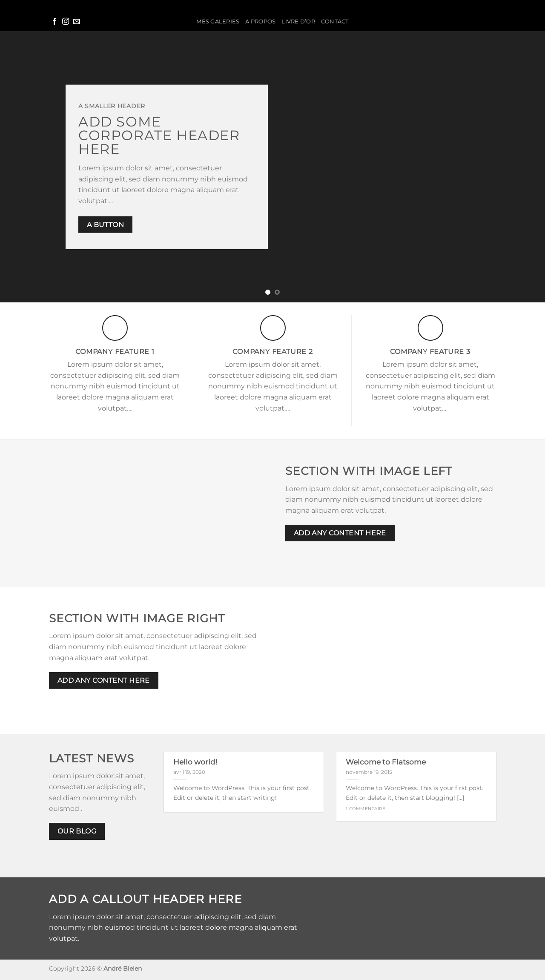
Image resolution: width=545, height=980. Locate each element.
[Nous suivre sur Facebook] (54, 22)
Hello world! (195, 762)
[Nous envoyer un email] (77, 22)
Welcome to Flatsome (386, 762)
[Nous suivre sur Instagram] (66, 22)
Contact (335, 22)
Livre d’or (298, 22)
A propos (260, 22)
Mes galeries (218, 22)
